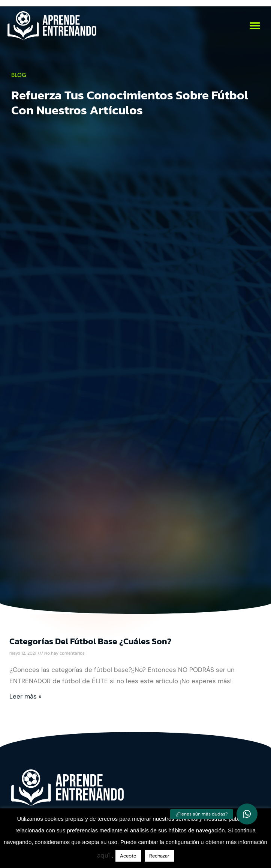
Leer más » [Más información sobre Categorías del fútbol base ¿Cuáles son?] (25, 696)
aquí (103, 855)
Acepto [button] (128, 856)
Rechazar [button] (159, 856)
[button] (255, 26)
